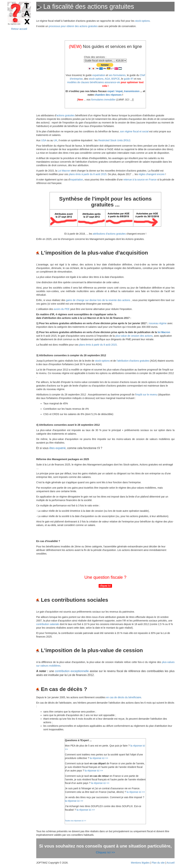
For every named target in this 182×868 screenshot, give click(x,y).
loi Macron (164, 332)
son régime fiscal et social (134, 131)
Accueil (171, 863)
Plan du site (158, 863)
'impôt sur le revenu (146, 395)
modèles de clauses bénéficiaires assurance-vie (94, 82)
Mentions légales (140, 863)
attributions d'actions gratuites (109, 234)
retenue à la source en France (140, 180)
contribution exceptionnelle (72, 671)
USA (44, 140)
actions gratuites (66, 115)
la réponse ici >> (99, 758)
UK (56, 140)
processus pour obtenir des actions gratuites (73, 26)
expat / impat (115, 91)
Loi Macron (64, 171)
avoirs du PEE (62, 309)
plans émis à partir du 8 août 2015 (88, 174)
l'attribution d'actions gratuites (133, 361)
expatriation (99, 75)
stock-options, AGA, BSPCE (104, 79)
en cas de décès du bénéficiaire (123, 697)
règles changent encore (152, 174)
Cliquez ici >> (105, 852)
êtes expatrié (57, 448)
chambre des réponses (108, 95)
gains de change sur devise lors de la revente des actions (99, 300)
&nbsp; (19, 91)
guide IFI (129, 79)
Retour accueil (19, 29)
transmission (132, 91)
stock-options (142, 21)
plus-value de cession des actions (134, 336)
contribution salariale (48, 624)
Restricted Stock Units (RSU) (114, 140)
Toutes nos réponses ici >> (75, 821)
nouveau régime (158, 323)
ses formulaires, (118, 75)
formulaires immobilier (103, 100)
